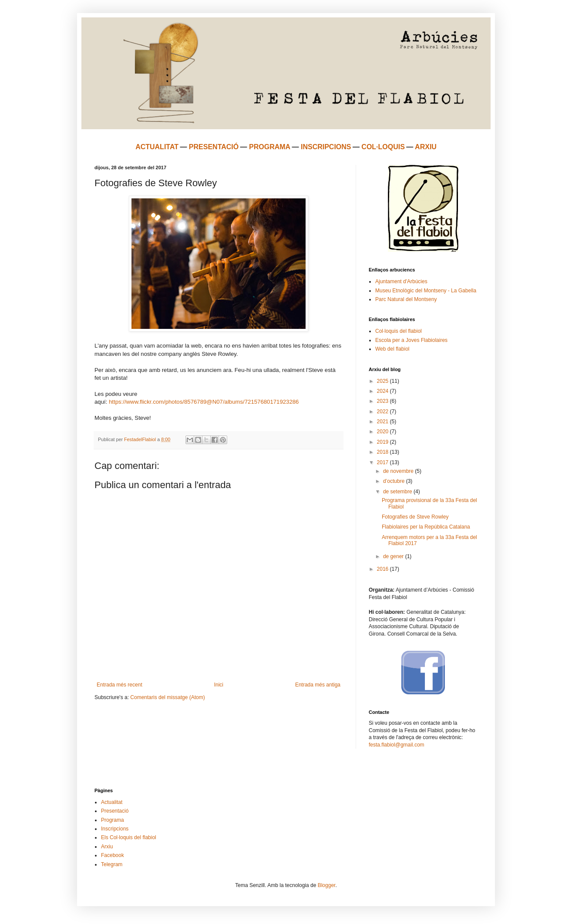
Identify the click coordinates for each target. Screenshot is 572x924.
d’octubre (395, 481)
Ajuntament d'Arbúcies (401, 281)
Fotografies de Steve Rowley (415, 517)
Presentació (115, 811)
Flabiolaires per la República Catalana (426, 527)
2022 (384, 412)
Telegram (112, 864)
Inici (219, 685)
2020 (384, 432)
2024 (384, 391)
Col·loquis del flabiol (399, 331)
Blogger (327, 885)
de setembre (398, 492)
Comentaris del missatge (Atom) (167, 697)
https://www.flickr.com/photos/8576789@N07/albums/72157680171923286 (204, 402)
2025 (384, 381)
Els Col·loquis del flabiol (129, 837)
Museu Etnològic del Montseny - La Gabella (426, 291)
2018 (384, 452)
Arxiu (107, 847)
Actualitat (112, 802)
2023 (384, 401)
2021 (384, 422)
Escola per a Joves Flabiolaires (411, 340)
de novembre (399, 471)
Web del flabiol (392, 349)
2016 (384, 569)
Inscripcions (115, 829)
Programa (113, 820)
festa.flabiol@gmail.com (397, 745)
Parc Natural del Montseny (406, 299)
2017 (384, 462)
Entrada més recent (119, 685)
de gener (394, 556)
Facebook (113, 855)
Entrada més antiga (318, 685)
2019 (384, 442)
